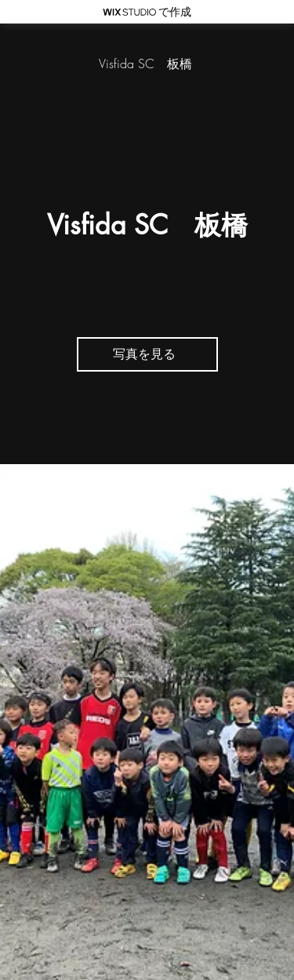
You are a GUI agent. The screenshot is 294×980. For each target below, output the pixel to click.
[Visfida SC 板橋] (147, 64)
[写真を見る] (147, 354)
